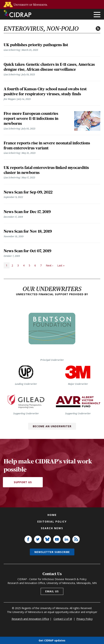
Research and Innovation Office (30, 619)
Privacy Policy (84, 619)
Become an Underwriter (52, 426)
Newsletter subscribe (52, 552)
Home (52, 515)
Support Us (23, 482)
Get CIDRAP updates (52, 640)
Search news (52, 528)
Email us (52, 591)
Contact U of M (63, 619)
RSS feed (98, 29)
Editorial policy (52, 521)
